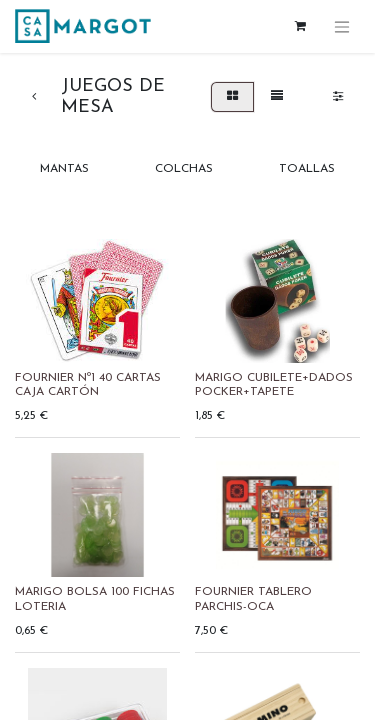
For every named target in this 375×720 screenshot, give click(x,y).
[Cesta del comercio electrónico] (300, 26)
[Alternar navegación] (342, 26)
